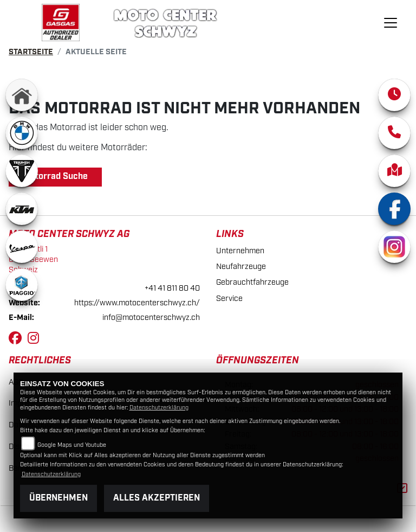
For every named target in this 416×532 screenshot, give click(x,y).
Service (229, 299)
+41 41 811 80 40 (172, 288)
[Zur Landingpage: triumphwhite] (22, 171)
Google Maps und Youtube (72, 445)
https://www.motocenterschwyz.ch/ (137, 303)
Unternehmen (240, 251)
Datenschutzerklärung (159, 408)
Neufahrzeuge (241, 267)
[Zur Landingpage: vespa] (22, 247)
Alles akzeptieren (157, 498)
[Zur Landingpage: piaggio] (22, 285)
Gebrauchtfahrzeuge (252, 282)
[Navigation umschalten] (391, 23)
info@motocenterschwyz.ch (151, 318)
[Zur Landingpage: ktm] (22, 209)
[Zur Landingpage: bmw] (22, 133)
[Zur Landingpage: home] (22, 95)
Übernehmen (58, 498)
